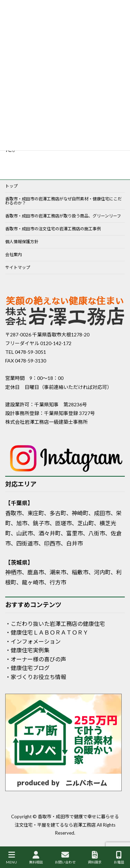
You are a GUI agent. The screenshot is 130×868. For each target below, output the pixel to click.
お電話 (119, 858)
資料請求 (95, 858)
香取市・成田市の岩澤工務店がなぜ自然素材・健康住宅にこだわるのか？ (63, 201)
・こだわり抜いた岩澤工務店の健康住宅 (55, 624)
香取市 (14, 513)
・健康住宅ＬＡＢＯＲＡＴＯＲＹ (47, 632)
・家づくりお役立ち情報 (36, 677)
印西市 (52, 543)
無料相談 (36, 858)
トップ (11, 186)
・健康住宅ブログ (27, 668)
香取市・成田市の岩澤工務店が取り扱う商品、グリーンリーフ (63, 216)
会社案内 (14, 254)
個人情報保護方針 (22, 242)
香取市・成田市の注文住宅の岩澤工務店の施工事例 (53, 229)
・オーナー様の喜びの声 (36, 659)
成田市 (102, 513)
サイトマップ (18, 267)
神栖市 (14, 572)
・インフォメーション (33, 641)
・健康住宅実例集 (27, 650)
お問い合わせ (65, 858)
